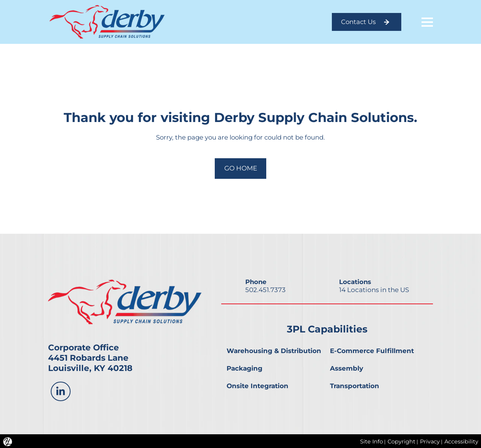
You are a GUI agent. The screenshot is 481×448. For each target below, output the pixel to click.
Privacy (430, 441)
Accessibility (461, 441)
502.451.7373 (265, 289)
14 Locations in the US (374, 289)
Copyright (401, 441)
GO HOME (240, 168)
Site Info (370, 441)
